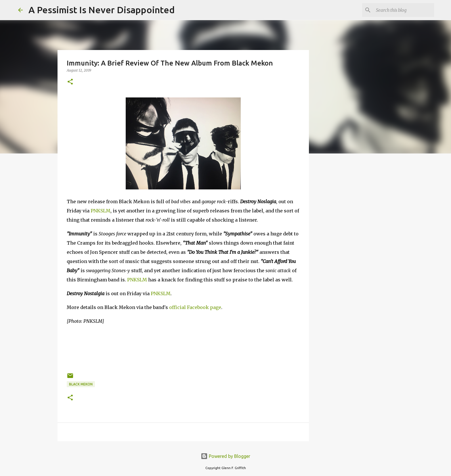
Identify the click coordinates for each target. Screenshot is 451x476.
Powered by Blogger (225, 456)
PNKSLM (101, 211)
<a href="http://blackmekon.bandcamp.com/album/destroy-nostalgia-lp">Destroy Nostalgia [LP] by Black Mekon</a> (183, 348)
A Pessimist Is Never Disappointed (102, 10)
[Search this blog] (404, 10)
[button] (70, 82)
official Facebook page (195, 307)
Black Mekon (81, 384)
